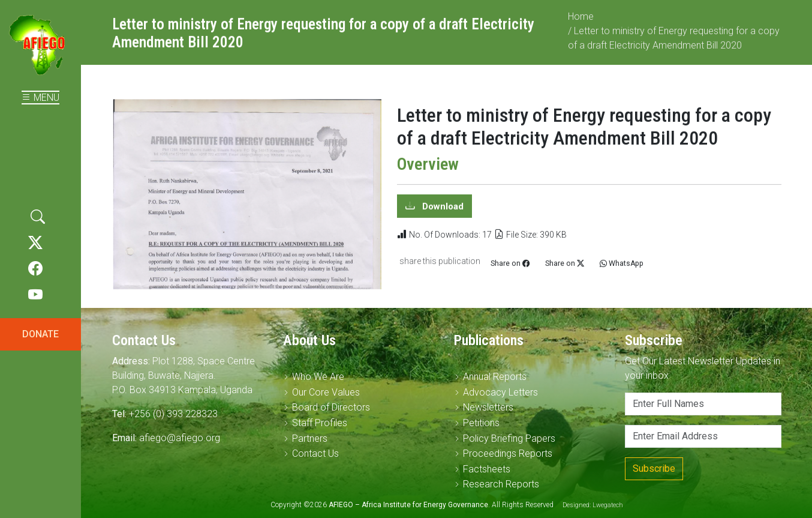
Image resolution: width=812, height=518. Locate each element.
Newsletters (488, 407)
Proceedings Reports (508, 453)
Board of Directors (331, 407)
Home (581, 22)
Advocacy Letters (500, 392)
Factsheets (487, 469)
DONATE (40, 334)
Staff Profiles (320, 423)
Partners (310, 438)
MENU (40, 98)
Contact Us (315, 453)
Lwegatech (608, 505)
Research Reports (501, 484)
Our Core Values (326, 392)
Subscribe (654, 468)
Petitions (481, 423)
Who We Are (318, 377)
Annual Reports (495, 377)
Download (442, 211)
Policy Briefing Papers (509, 438)
